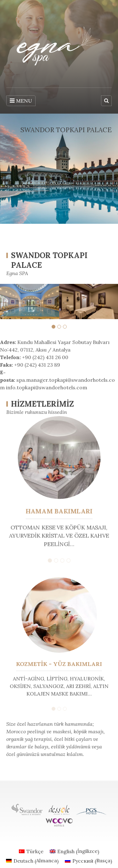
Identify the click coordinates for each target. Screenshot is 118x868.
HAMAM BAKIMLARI (59, 511)
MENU (21, 101)
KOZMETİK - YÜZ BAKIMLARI (59, 664)
